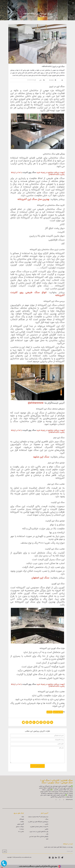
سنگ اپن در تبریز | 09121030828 (27, 17)
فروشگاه (22, 819)
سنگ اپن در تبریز (58, 712)
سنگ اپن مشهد (41, 457)
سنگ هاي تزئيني (43, 17)
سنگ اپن (49, 712)
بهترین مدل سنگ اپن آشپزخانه (33, 199)
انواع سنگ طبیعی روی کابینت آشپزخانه (37, 294)
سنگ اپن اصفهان (40, 578)
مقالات (51, 17)
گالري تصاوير (21, 824)
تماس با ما (21, 832)
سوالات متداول (20, 827)
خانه (23, 817)
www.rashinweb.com (26, 857)
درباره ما (22, 829)
